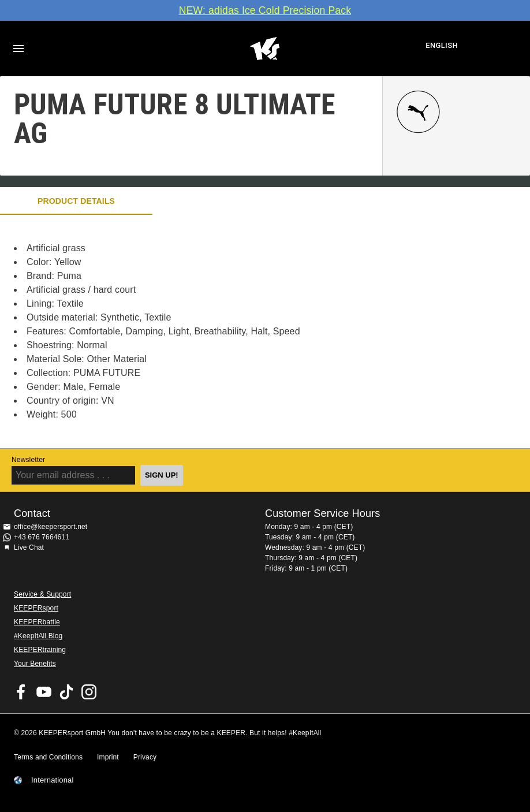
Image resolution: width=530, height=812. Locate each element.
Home (264, 49)
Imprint (108, 757)
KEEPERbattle (37, 622)
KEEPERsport (36, 608)
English (442, 45)
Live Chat (29, 547)
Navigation (18, 49)
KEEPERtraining (40, 650)
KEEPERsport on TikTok (66, 692)
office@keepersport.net (51, 527)
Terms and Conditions (48, 757)
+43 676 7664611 (42, 537)
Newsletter (28, 460)
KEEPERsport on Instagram (89, 692)
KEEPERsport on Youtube (44, 692)
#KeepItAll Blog (38, 636)
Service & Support (42, 594)
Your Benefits (35, 664)
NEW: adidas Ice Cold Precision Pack (265, 10)
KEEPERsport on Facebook (21, 692)
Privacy (145, 757)
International (53, 780)
